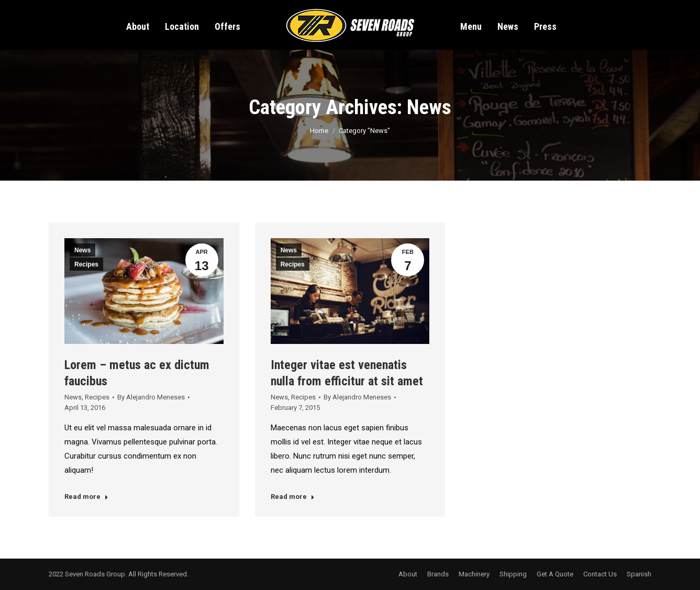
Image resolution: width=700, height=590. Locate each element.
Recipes (86, 264)
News (82, 250)
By (151, 397)
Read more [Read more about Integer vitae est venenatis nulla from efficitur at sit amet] (293, 497)
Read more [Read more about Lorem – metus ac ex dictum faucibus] (86, 497)
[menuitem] (138, 22)
